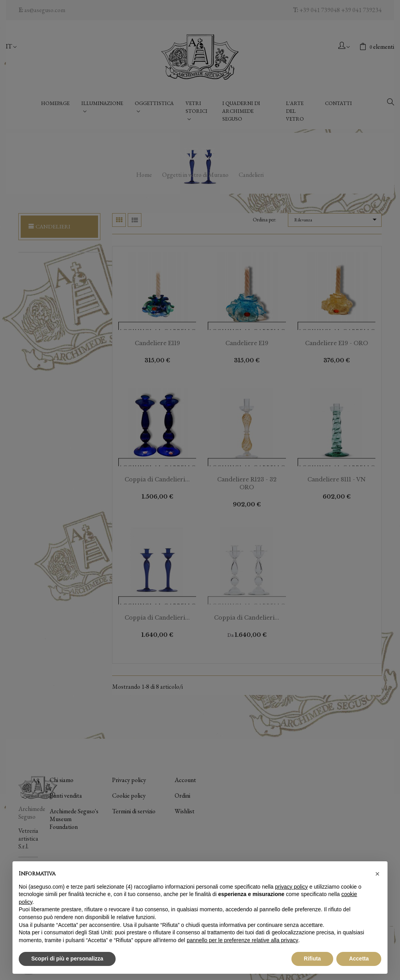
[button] (377, 874)
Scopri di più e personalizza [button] (67, 959)
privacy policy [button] (291, 887)
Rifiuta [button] (312, 959)
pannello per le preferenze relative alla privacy (243, 940)
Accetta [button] (359, 959)
